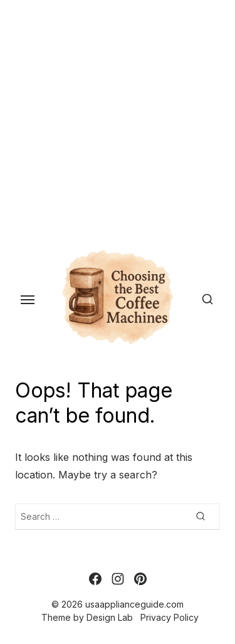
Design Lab (110, 617)
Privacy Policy (170, 617)
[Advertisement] (118, 118)
